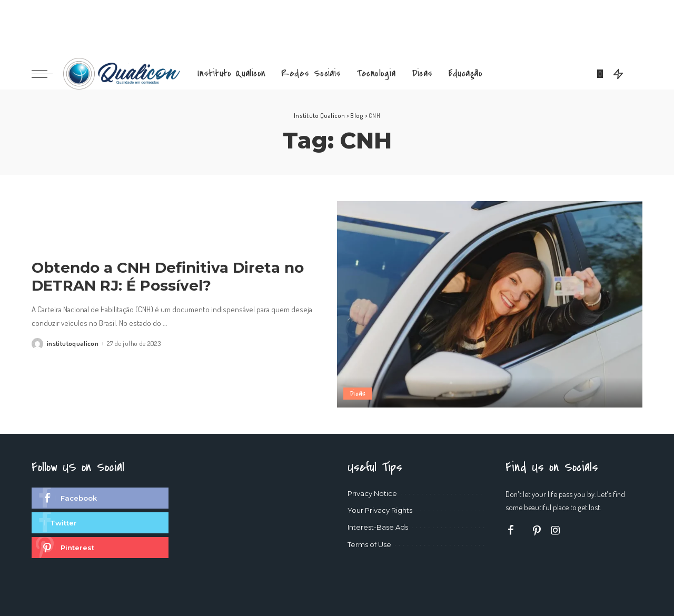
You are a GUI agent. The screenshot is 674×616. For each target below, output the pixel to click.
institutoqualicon (73, 344)
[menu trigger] (47, 74)
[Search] (636, 74)
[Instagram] (556, 530)
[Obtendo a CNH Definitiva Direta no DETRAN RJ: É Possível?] (490, 304)
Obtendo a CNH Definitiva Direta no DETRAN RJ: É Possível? (168, 277)
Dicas (358, 394)
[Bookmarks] (601, 74)
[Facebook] (511, 530)
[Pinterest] (537, 530)
